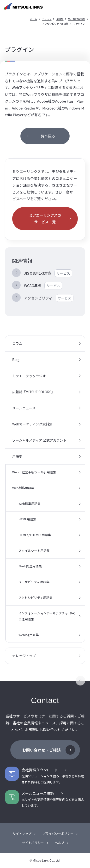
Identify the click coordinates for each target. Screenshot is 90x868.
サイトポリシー (33, 843)
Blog (16, 360)
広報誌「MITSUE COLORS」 (33, 392)
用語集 (60, 19)
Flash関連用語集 (30, 566)
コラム (17, 343)
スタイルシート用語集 (34, 551)
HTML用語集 (27, 519)
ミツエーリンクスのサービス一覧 (45, 219)
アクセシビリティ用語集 (55, 24)
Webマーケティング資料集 (32, 424)
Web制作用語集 (77, 19)
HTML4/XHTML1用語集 (35, 535)
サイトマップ (22, 834)
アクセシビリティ (49, 298)
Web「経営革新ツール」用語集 (34, 472)
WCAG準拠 (43, 286)
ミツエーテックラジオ (29, 376)
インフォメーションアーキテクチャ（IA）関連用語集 (48, 616)
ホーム (34, 19)
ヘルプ (60, 843)
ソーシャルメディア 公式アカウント (39, 440)
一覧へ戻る (46, 136)
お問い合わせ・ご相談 (41, 750)
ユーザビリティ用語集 (34, 582)
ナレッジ (47, 19)
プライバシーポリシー (58, 834)
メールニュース (24, 408)
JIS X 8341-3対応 (48, 273)
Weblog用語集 (29, 635)
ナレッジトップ (24, 656)
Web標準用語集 (30, 504)
